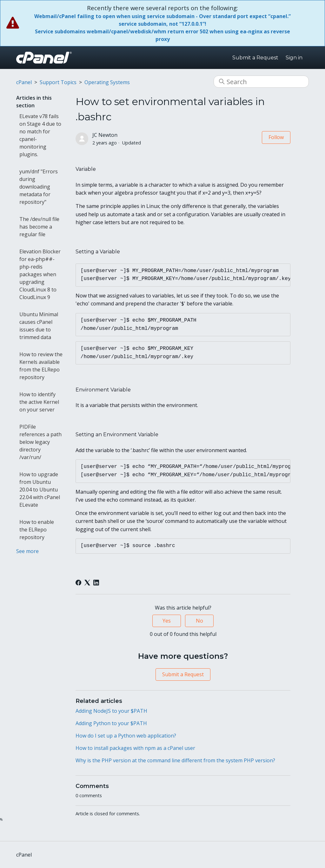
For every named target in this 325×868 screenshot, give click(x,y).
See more (27, 551)
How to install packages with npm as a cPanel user (135, 748)
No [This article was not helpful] (199, 621)
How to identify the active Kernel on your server (39, 402)
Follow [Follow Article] (276, 137)
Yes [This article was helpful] (167, 621)
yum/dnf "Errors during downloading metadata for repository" (39, 187)
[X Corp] (87, 583)
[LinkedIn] (96, 583)
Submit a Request (255, 58)
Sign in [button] (294, 58)
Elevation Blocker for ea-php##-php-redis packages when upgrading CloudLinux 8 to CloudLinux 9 (40, 274)
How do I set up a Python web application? (126, 736)
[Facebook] (78, 583)
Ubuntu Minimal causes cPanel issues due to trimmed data (39, 326)
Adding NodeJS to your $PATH (111, 711)
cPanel (24, 82)
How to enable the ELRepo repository (37, 530)
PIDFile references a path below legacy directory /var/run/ (40, 442)
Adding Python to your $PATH (111, 723)
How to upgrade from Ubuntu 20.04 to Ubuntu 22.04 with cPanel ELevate (40, 490)
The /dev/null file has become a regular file (39, 227)
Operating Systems (107, 82)
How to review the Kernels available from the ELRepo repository (41, 366)
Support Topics (58, 82)
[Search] (261, 82)
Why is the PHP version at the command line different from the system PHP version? (175, 760)
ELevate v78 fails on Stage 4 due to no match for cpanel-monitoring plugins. (40, 135)
